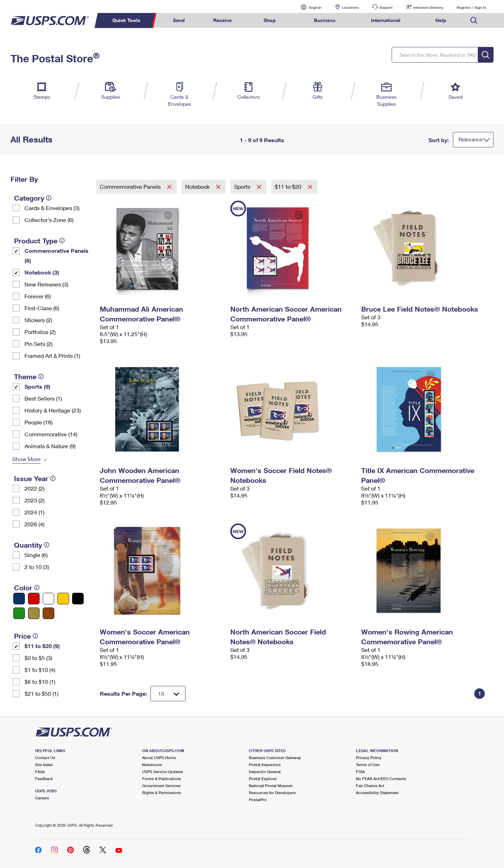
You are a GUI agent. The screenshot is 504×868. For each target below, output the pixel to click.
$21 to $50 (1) (41, 693)
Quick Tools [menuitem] (126, 20)
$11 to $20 (289, 186)
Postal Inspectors (265, 765)
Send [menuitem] (179, 20)
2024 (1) (34, 512)
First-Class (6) (42, 308)
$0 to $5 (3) (38, 658)
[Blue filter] (19, 599)
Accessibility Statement (377, 793)
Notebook (198, 186)
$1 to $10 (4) (40, 670)
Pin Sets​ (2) (38, 344)
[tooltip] (49, 198)
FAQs (40, 772)
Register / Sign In (471, 7)
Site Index (44, 765)
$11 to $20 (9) (42, 646)
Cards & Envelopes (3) (52, 208)
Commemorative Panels (131, 186)
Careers (42, 798)
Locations (350, 7)
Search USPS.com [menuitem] (474, 20)
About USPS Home (159, 758)
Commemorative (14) (51, 434)
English (308, 7)
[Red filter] (34, 599)
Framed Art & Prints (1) (52, 356)
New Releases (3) (46, 284)
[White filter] (48, 599)
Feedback (44, 779)
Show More (26, 459)
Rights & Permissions (162, 793)
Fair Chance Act (370, 786)
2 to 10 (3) (37, 567)
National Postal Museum (271, 786)
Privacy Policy (369, 758)
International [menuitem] (386, 20)
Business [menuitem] (325, 20)
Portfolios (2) (40, 332)
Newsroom (152, 765)
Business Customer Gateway (275, 758)
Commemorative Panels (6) (57, 255)
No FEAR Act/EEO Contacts (381, 779)
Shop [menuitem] (270, 20)
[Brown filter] (48, 613)
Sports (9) (37, 386)
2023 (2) (34, 500)
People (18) (38, 422)
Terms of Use (368, 765)
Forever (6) (38, 296)
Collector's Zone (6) (49, 220)
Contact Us (45, 758)
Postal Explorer (263, 779)
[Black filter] (78, 599)
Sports (243, 186)
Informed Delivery (428, 7)
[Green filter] (19, 613)
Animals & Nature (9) (50, 446)
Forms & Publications (162, 779)
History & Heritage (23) (53, 410)
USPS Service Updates (163, 772)
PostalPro (258, 800)
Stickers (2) (38, 320)
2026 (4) (34, 524)
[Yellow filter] (63, 599)
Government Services (161, 786)
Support (386, 7)
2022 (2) (34, 488)
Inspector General (265, 772)
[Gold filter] (34, 613)
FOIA (360, 772)
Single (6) (36, 555)
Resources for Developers (272, 793)
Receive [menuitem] (222, 20)
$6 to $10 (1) (40, 682)
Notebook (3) (42, 272)
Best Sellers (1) (43, 398)
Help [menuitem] (441, 20)
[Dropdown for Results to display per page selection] (168, 694)
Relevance (471, 139)
